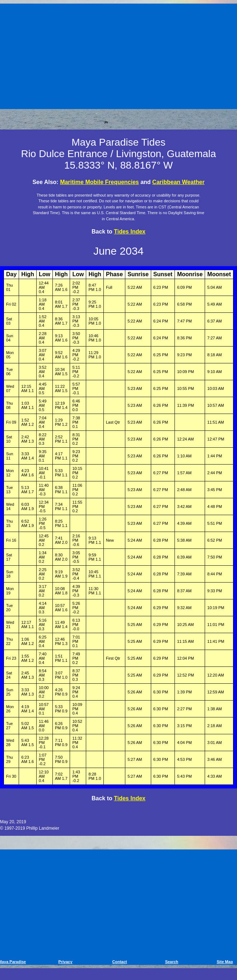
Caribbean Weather (178, 182)
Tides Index (130, 232)
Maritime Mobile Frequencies (99, 182)
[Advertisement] (120, 55)
